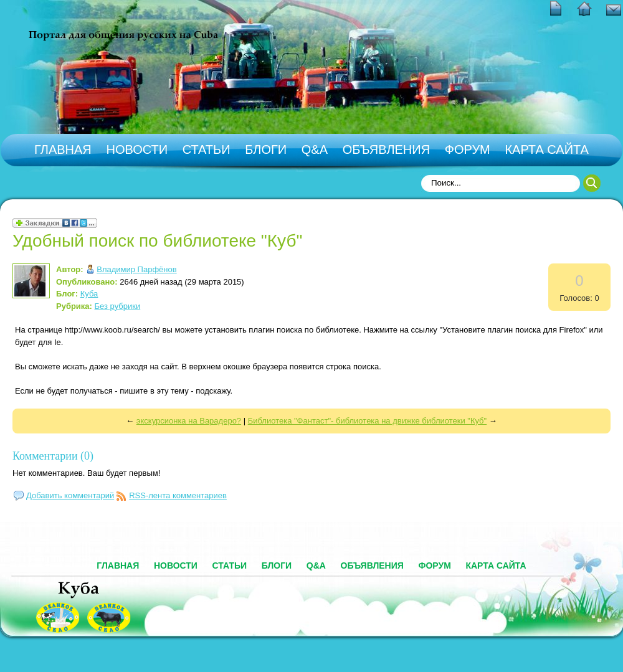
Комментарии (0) (53, 456)
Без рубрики (118, 306)
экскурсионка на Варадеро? (189, 421)
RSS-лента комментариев (178, 495)
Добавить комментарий (70, 495)
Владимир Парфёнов (136, 269)
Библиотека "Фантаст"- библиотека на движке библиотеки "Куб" (367, 421)
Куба (89, 294)
